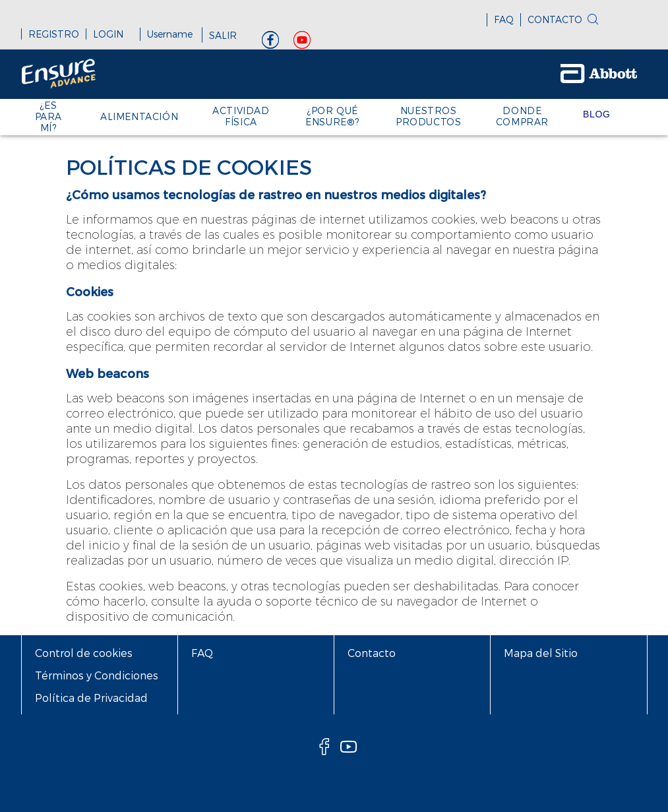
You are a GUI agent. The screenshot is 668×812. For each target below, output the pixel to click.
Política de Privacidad (91, 698)
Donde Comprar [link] (522, 116)
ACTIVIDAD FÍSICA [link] (241, 116)
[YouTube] (302, 43)
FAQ (504, 19)
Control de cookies (84, 653)
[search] (593, 20)
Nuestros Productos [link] (428, 116)
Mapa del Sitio (541, 653)
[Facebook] (270, 43)
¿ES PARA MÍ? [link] (48, 116)
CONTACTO (555, 19)
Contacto (372, 653)
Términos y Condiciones (97, 675)
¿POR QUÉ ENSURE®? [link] (332, 116)
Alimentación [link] (139, 116)
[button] (614, 22)
